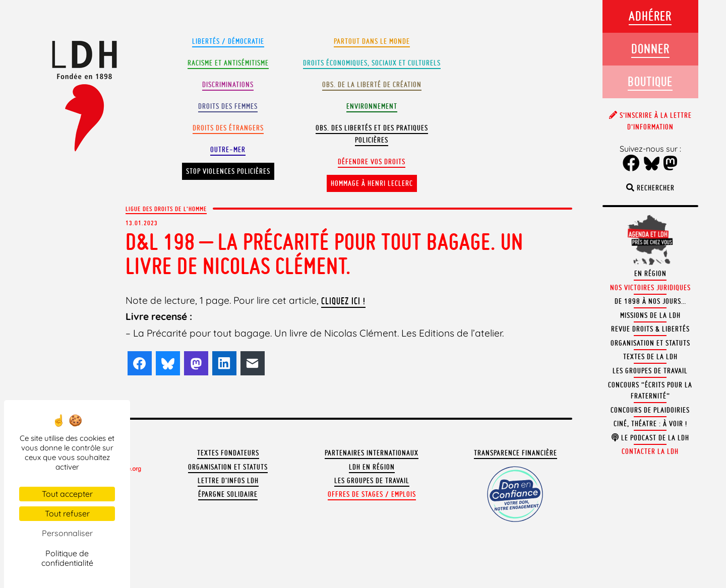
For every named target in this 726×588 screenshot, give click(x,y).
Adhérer (650, 16)
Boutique (650, 81)
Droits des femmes (228, 106)
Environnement (372, 106)
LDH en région (372, 467)
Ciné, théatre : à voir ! (650, 424)
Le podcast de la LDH (650, 438)
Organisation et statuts (228, 467)
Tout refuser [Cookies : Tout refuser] (67, 513)
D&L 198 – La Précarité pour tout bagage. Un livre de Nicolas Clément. (324, 254)
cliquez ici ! (343, 301)
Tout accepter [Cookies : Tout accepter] (67, 494)
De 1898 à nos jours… (650, 301)
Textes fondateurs (228, 453)
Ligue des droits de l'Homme (166, 209)
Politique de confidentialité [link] (67, 558)
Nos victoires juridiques (650, 288)
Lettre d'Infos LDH (228, 481)
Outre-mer (228, 150)
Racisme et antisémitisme (228, 63)
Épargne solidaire (228, 494)
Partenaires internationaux (372, 453)
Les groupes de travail (372, 481)
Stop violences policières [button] (228, 171)
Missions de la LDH (650, 315)
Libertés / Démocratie (228, 41)
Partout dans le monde (372, 41)
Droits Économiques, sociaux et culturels (372, 63)
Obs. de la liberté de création (372, 85)
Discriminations (228, 85)
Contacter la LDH (650, 451)
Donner (650, 49)
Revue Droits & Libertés (650, 329)
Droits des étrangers (228, 128)
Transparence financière (516, 453)
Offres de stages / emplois (372, 494)
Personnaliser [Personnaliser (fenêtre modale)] (67, 533)
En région (650, 274)
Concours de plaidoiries (650, 410)
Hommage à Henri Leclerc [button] (372, 183)
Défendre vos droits (372, 162)
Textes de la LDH (650, 357)
